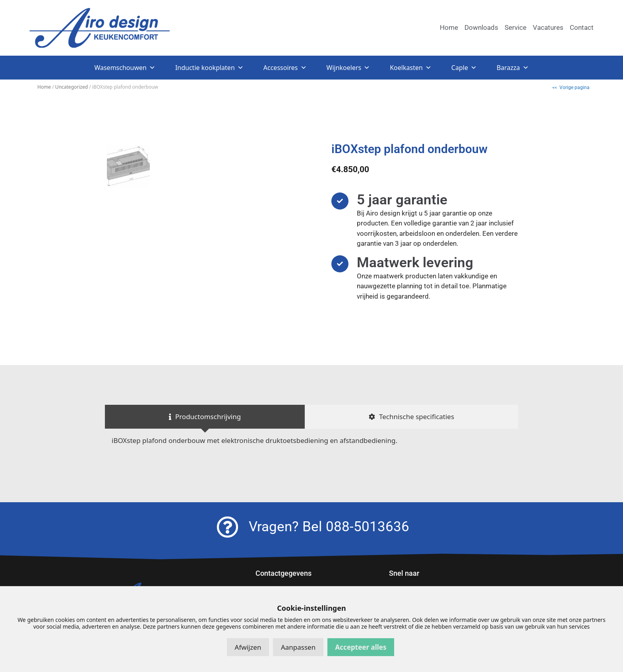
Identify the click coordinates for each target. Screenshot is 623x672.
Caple (464, 68)
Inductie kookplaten (209, 68)
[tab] (205, 417)
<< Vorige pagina (571, 87)
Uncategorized (72, 87)
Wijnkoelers (348, 68)
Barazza (513, 68)
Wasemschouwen (125, 68)
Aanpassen (298, 647)
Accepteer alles (361, 647)
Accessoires (285, 68)
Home (44, 87)
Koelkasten (411, 68)
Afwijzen (248, 647)
